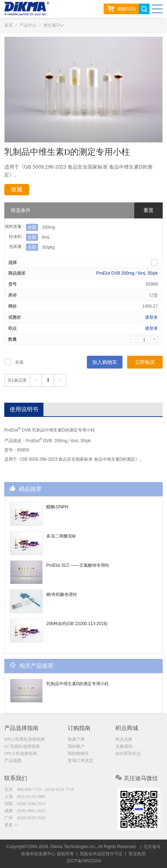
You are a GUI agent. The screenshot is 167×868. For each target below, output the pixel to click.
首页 (9, 25)
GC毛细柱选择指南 (22, 746)
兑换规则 (124, 746)
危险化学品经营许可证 (101, 854)
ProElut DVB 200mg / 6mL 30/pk (127, 273)
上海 (25, 796)
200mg (49, 227)
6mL (46, 237)
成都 (25, 811)
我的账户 (76, 746)
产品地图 (13, 761)
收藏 (17, 189)
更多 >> (12, 825)
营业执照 (137, 854)
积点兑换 (124, 739)
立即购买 (145, 362)
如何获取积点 (128, 753)
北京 (39, 789)
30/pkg (48, 247)
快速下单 (76, 739)
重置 (148, 210)
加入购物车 (105, 362)
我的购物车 (78, 753)
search (144, 9)
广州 (25, 818)
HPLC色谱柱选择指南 (25, 739)
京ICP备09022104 (83, 861)
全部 (32, 227)
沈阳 (25, 804)
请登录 (151, 317)
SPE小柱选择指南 (21, 753)
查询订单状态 (80, 761)
